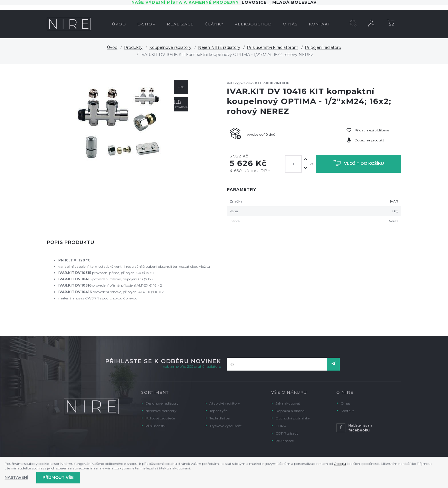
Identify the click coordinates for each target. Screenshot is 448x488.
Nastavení (16, 477)
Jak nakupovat (288, 403)
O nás (345, 403)
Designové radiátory (162, 403)
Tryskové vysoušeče (226, 426)
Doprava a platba (290, 411)
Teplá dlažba (220, 418)
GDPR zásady (287, 433)
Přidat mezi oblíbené (372, 130)
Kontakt (347, 411)
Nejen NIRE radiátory (219, 47)
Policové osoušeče (160, 418)
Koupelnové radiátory (170, 47)
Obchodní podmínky (293, 418)
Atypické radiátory (225, 403)
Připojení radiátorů (323, 47)
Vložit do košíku (359, 164)
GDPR (281, 426)
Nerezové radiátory (161, 411)
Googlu (340, 464)
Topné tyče (218, 411)
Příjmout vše (58, 477)
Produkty (133, 47)
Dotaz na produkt (369, 140)
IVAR (394, 201)
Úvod (112, 47)
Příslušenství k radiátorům (273, 47)
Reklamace (285, 441)
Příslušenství (156, 426)
